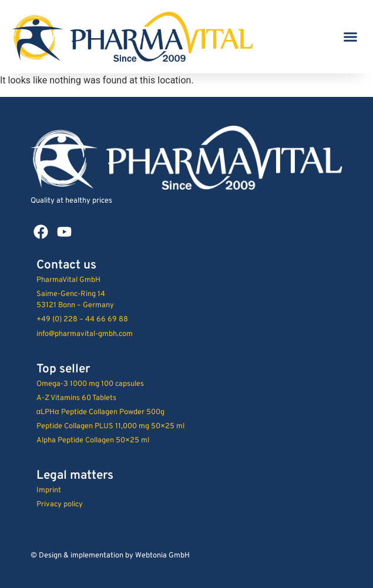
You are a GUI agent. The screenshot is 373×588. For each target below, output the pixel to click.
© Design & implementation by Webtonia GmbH (110, 556)
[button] (351, 37)
